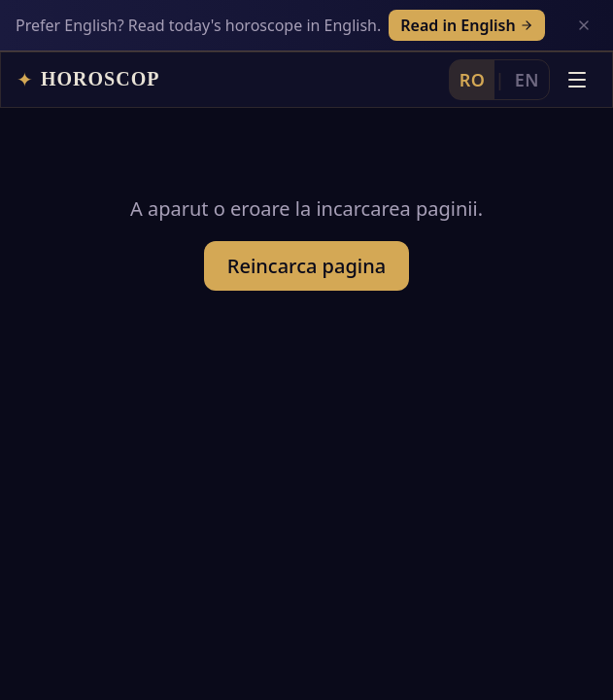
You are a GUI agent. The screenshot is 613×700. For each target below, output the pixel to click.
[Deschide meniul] (577, 80)
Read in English (466, 25)
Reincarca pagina (306, 266)
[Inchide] (584, 25)
